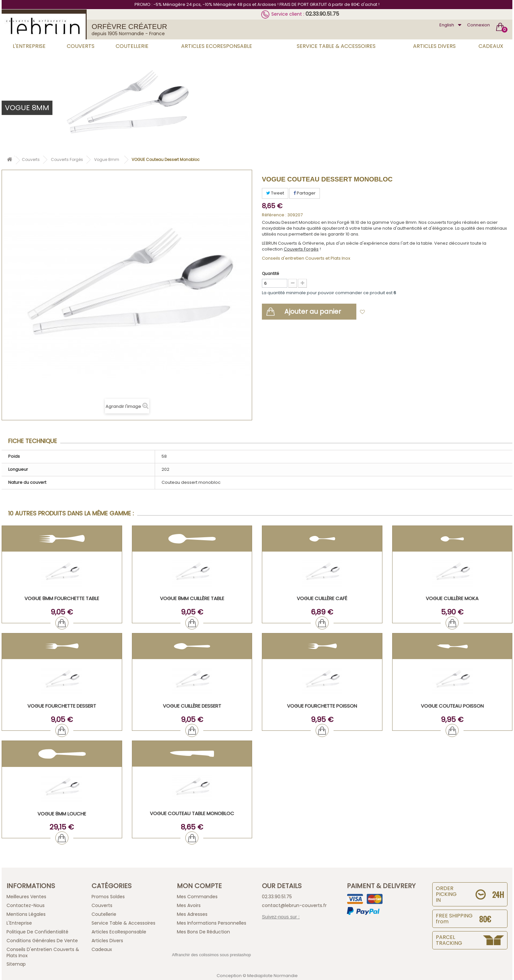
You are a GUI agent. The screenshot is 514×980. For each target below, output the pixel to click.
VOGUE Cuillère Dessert (192, 706)
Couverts (81, 46)
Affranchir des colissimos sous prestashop (212, 955)
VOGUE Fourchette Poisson (322, 706)
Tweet (275, 193)
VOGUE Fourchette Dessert (62, 706)
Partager (305, 193)
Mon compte (199, 886)
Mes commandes (197, 897)
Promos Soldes (108, 897)
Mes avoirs (189, 905)
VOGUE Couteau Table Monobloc (192, 813)
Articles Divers (434, 46)
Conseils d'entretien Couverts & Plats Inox (43, 952)
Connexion (478, 25)
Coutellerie (132, 46)
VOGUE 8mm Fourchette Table (62, 598)
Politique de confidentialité (37, 932)
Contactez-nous (26, 905)
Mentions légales (26, 914)
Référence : (274, 215)
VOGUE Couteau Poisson (452, 706)
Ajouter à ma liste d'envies (397, 312)
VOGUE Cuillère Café (322, 598)
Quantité (270, 274)
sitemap (16, 964)
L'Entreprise (29, 46)
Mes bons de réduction (203, 932)
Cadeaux (491, 46)
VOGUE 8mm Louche (62, 814)
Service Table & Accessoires (336, 46)
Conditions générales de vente (42, 941)
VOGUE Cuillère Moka (452, 598)
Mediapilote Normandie (272, 976)
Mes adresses (192, 914)
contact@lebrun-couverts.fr (294, 905)
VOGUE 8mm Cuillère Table (192, 598)
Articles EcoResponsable (217, 46)
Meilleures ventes (26, 897)
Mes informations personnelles (212, 923)
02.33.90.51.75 (322, 14)
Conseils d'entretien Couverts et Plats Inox (306, 258)
